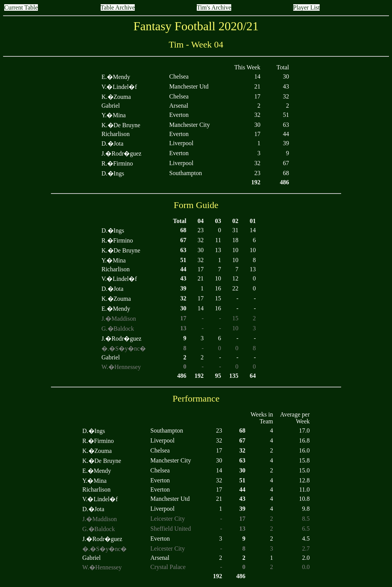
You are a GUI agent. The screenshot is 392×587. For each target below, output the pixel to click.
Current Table (21, 7)
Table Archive (118, 7)
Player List (307, 7)
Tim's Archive (214, 7)
